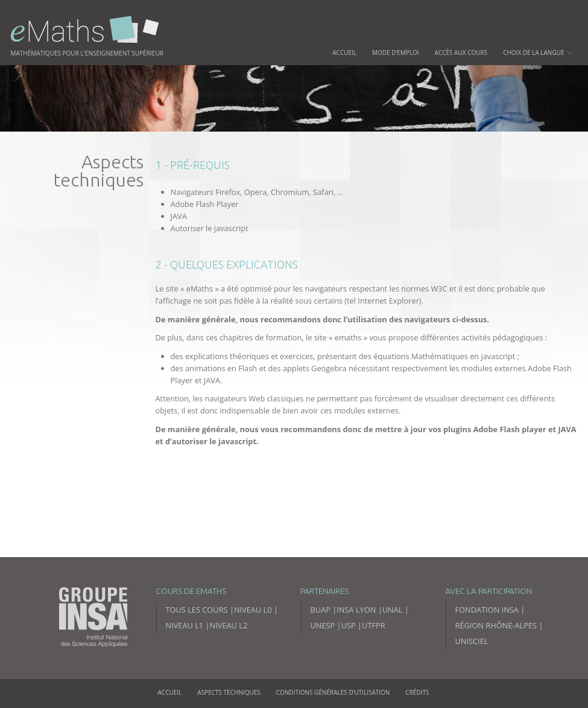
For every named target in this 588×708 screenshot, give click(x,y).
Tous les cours (197, 610)
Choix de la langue (537, 53)
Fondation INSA (487, 610)
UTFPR (374, 625)
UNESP (323, 625)
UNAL (393, 610)
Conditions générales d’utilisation (333, 692)
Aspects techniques (229, 692)
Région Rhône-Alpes (496, 625)
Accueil (344, 53)
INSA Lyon (356, 610)
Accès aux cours (461, 53)
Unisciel (472, 641)
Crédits (417, 692)
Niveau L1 (185, 625)
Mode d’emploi (396, 53)
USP (349, 625)
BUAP (321, 610)
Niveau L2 (229, 625)
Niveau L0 (253, 610)
